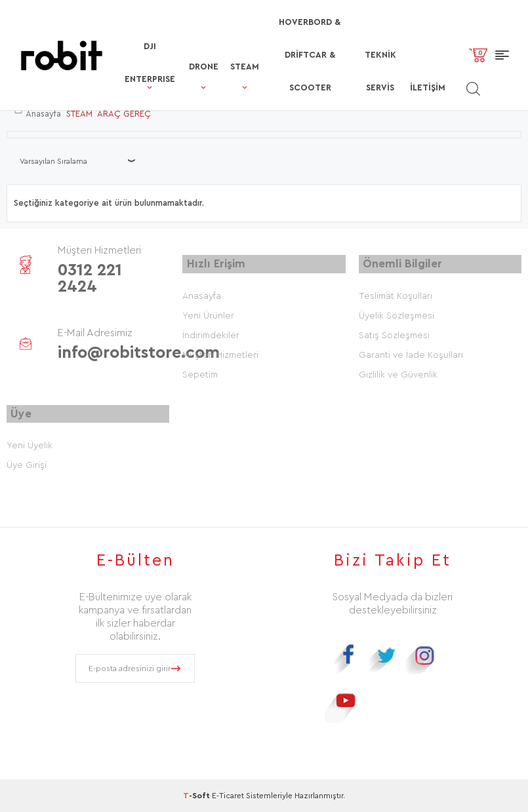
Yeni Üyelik (30, 446)
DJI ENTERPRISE (115, 28)
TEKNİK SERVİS (372, 37)
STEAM (214, 42)
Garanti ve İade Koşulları (411, 354)
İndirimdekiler (211, 334)
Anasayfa (202, 295)
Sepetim (200, 374)
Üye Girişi (27, 465)
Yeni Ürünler (208, 315)
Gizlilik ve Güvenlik (398, 374)
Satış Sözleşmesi (394, 334)
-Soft (197, 796)
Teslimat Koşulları (396, 295)
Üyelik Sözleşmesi (396, 315)
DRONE (172, 42)
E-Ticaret (228, 796)
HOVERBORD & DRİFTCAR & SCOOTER (290, 37)
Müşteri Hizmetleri (220, 354)
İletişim (422, 63)
